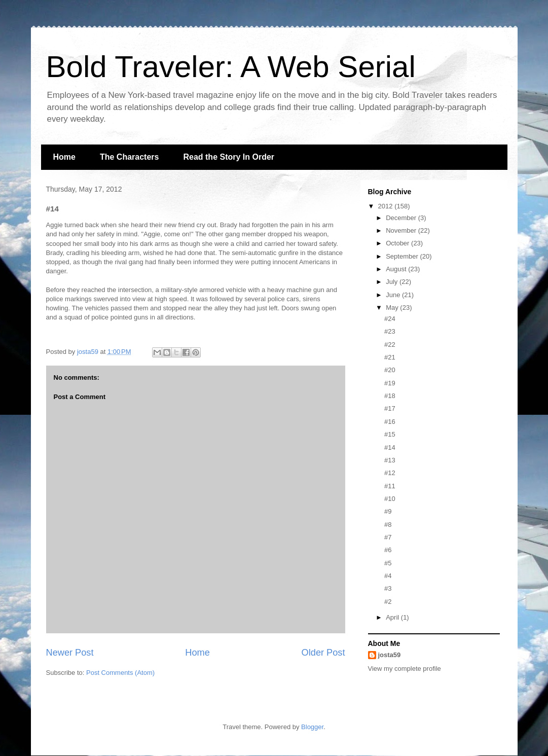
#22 (390, 345)
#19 (390, 383)
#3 (388, 588)
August (397, 269)
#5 (388, 563)
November (402, 230)
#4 (388, 576)
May (393, 308)
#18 (390, 396)
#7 (388, 537)
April (393, 617)
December (402, 218)
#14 (390, 447)
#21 (390, 357)
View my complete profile (405, 669)
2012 (387, 206)
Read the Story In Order (229, 157)
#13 (390, 460)
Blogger (312, 727)
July (393, 282)
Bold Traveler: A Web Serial (231, 67)
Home (64, 157)
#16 (390, 422)
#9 (388, 511)
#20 (390, 370)
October (398, 243)
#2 (388, 602)
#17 (390, 408)
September (403, 256)
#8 (388, 525)
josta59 (390, 655)
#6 (388, 550)
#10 (390, 499)
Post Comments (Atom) (120, 673)
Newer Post (70, 653)
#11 (390, 486)
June (394, 295)
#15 (390, 434)
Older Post (323, 653)
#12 (390, 473)
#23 (390, 331)
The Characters (130, 157)
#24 (390, 319)
